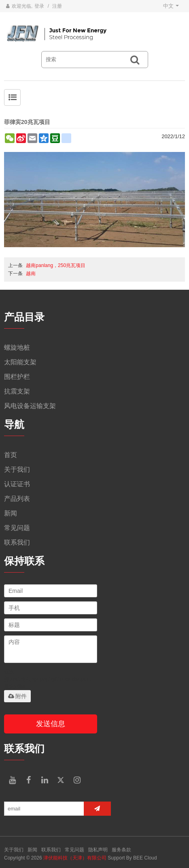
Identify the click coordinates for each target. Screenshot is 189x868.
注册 (57, 6)
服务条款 (121, 850)
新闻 (11, 513)
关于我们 (17, 469)
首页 (11, 455)
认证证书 (17, 484)
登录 (39, 6)
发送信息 (51, 724)
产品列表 (17, 499)
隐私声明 (98, 850)
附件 (17, 696)
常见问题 (17, 528)
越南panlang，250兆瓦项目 (56, 265)
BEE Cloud (145, 858)
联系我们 (17, 542)
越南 (31, 274)
